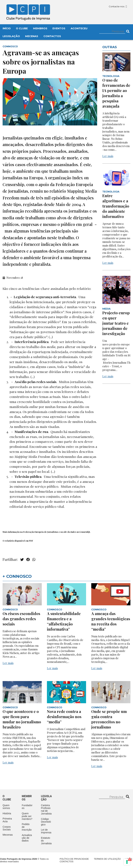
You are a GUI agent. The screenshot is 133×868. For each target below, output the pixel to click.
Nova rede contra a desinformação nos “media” (64, 717)
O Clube (22, 28)
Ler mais (108, 156)
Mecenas (32, 36)
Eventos (59, 28)
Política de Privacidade (74, 859)
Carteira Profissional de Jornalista (46, 809)
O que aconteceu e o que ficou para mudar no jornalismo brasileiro (22, 719)
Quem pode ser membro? (27, 816)
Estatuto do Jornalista (46, 841)
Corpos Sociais (7, 828)
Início (7, 28)
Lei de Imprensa (46, 831)
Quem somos (6, 807)
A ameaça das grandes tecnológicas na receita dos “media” (111, 621)
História (7, 813)
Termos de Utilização (107, 859)
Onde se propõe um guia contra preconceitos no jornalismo (109, 719)
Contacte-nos (118, 6)
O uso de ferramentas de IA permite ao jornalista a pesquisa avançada (116, 93)
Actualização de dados (27, 838)
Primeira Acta (7, 820)
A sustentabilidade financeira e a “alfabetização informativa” (64, 621)
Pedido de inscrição (27, 827)
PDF (31, 541)
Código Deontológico (46, 822)
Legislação (11, 36)
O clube (7, 798)
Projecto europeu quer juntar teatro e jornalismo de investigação (116, 323)
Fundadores (27, 807)
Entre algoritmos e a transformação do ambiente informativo (116, 206)
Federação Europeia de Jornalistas (41, 532)
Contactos (52, 36)
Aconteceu (79, 28)
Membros (40, 28)
